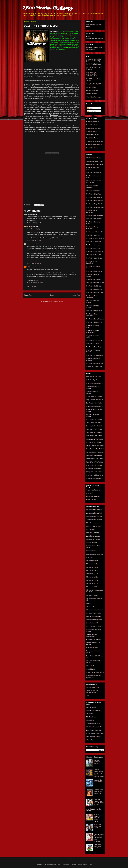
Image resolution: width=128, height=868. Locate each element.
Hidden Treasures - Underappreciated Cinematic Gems (92, 74)
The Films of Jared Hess (94, 242)
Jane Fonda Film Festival (94, 423)
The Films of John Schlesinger (92, 262)
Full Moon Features (92, 595)
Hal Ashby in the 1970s (93, 613)
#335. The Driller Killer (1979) (98, 826)
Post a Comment (32, 286)
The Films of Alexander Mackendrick (93, 182)
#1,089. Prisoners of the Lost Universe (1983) (98, 818)
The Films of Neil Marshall (94, 289)
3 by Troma (90, 714)
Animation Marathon (92, 533)
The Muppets (90, 666)
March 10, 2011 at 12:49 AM (35, 283)
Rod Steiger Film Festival (94, 469)
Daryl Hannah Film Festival (95, 400)
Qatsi (88, 696)
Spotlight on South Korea (94, 145)
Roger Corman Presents (94, 639)
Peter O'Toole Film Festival (95, 462)
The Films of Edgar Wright (94, 204)
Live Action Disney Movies (94, 620)
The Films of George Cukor (95, 215)
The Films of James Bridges (95, 238)
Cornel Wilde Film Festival (94, 396)
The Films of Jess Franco (94, 245)
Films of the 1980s (92, 577)
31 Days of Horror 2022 (93, 526)
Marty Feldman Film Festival (95, 449)
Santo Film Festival (92, 648)
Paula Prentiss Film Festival (95, 459)
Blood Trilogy (90, 720)
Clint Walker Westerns (93, 724)
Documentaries (91, 551)
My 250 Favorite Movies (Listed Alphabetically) (94, 60)
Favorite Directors (92, 94)
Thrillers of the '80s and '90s (95, 672)
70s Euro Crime (91, 717)
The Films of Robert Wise (94, 311)
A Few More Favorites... (94, 97)
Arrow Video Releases (93, 490)
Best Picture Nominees (93, 536)
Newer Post (28, 295)
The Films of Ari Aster (93, 191)
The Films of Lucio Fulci (94, 280)
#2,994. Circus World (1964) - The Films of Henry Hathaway (99, 838)
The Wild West (91, 669)
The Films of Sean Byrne (94, 322)
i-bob (78, 864)
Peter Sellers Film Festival (94, 465)
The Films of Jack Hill (93, 235)
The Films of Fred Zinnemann (92, 211)
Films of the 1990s (92, 580)
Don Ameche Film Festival (94, 403)
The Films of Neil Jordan (94, 286)
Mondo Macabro (91, 500)
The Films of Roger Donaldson (92, 315)
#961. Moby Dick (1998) (98, 781)
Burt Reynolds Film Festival (95, 383)
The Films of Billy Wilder (94, 194)
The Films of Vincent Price (94, 478)
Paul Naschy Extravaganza (95, 164)
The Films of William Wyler (94, 363)
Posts (90, 108)
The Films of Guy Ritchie (94, 219)
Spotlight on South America (95, 141)
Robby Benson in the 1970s (95, 733)
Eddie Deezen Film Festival (95, 406)
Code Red (89, 493)
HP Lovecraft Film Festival (94, 610)
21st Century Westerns (93, 710)
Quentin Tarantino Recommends (92, 635)
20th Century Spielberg (93, 158)
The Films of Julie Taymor (94, 271)
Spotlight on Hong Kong (94, 128)
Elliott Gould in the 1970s (94, 727)
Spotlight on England (93, 125)
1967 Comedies (91, 707)
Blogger (90, 864)
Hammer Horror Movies (93, 616)
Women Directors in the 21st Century (93, 676)
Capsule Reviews (92, 543)
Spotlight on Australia (93, 122)
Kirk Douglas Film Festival (94, 436)
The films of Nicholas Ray (94, 367)
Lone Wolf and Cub (92, 623)
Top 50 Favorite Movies (93, 64)
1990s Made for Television (94, 516)
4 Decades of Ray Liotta (94, 377)
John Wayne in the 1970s (94, 433)
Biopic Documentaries (93, 539)
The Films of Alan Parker (94, 173)
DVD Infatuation (31, 226)
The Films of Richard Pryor (94, 475)
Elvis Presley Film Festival (94, 419)
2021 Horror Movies (92, 523)
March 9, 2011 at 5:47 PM (34, 263)
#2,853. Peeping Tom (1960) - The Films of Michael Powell (99, 773)
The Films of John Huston (94, 258)
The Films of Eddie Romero (95, 201)
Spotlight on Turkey (92, 148)
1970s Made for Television (94, 510)
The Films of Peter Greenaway (92, 297)
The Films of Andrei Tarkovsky (92, 187)
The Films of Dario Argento (95, 197)
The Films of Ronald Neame (95, 319)
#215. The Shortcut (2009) (41, 26)
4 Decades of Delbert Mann (95, 161)
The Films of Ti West (93, 344)
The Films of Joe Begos (94, 248)
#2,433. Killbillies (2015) (97, 762)
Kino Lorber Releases (93, 496)
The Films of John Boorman (95, 252)
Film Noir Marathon (92, 561)
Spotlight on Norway (92, 135)
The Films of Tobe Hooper (94, 347)
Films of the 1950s (92, 567)
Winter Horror (90, 740)
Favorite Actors (91, 87)
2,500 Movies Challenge (48, 8)
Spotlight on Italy (91, 131)
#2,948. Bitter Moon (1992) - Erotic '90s (99, 791)
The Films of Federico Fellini (95, 207)
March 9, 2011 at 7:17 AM (34, 240)
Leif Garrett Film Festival (94, 442)
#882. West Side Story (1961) (98, 846)
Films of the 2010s (92, 584)
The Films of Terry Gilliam (94, 340)
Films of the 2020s (92, 587)
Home (52, 295)
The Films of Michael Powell (95, 283)
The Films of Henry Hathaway (92, 228)
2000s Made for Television (94, 520)
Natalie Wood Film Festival (94, 455)
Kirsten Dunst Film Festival (94, 439)
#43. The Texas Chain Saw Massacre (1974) (99, 802)
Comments (92, 111)
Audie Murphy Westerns (94, 380)
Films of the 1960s (92, 571)
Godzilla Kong (91, 607)
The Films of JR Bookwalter (95, 232)
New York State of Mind (93, 626)
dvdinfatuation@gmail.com (94, 38)
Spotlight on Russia (92, 138)
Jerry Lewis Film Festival (94, 426)
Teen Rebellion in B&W (93, 737)
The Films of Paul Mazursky (95, 293)
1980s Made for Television (94, 513)
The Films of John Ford (93, 255)
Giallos (88, 603)
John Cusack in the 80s (93, 730)
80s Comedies (91, 529)
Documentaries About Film (94, 554)
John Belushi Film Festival (94, 429)
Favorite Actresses (92, 90)
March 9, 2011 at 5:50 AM (34, 223)
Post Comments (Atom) (56, 302)
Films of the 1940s (92, 564)
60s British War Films (93, 687)
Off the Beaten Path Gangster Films (92, 691)
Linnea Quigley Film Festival (95, 446)
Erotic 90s (89, 557)
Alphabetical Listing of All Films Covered (94, 48)
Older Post (76, 295)
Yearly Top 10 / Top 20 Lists (95, 84)
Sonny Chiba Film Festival (94, 472)
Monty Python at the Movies (95, 452)
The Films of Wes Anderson (95, 355)
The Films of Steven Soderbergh (92, 331)
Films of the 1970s (92, 574)
